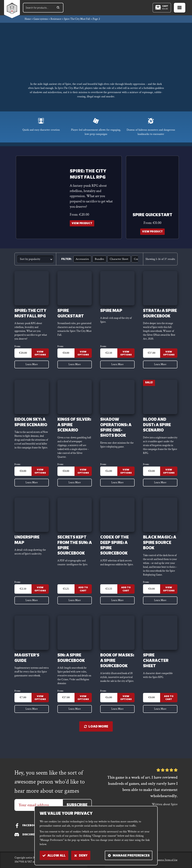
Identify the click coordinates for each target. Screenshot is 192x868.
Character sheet (117, 261)
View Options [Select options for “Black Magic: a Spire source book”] (169, 602)
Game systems (42, 20)
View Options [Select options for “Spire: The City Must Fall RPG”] (40, 357)
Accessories (82, 261)
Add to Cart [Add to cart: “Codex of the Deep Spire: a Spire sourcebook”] (126, 602)
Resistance (59, 20)
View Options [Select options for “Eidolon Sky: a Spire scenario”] (40, 477)
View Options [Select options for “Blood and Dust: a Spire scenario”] (169, 477)
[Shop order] (35, 261)
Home (28, 20)
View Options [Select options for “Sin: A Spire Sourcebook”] (83, 714)
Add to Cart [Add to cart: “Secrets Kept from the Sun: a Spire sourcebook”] (83, 602)
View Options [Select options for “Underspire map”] (40, 602)
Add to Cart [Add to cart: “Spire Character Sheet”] (169, 714)
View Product (83, 225)
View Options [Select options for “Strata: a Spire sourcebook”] (169, 357)
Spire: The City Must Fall (81, 20)
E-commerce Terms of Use (162, 860)
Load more (96, 744)
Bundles (98, 261)
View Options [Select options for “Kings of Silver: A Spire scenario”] (83, 477)
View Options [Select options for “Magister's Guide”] (40, 714)
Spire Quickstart (152, 217)
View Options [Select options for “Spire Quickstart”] (83, 357)
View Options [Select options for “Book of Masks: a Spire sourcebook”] (126, 714)
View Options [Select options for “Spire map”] (126, 357)
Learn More (32, 368)
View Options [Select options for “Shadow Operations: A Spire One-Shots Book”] (126, 477)
